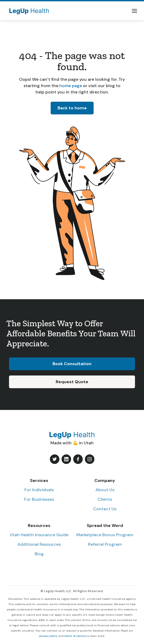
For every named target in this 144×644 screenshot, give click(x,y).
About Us (105, 490)
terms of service (75, 636)
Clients (105, 499)
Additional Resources (39, 544)
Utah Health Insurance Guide (39, 535)
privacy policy (48, 636)
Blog (39, 554)
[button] (134, 11)
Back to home (72, 108)
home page (70, 86)
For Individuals (39, 490)
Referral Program (105, 544)
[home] (28, 11)
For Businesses (39, 499)
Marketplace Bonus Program (105, 535)
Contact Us (105, 509)
